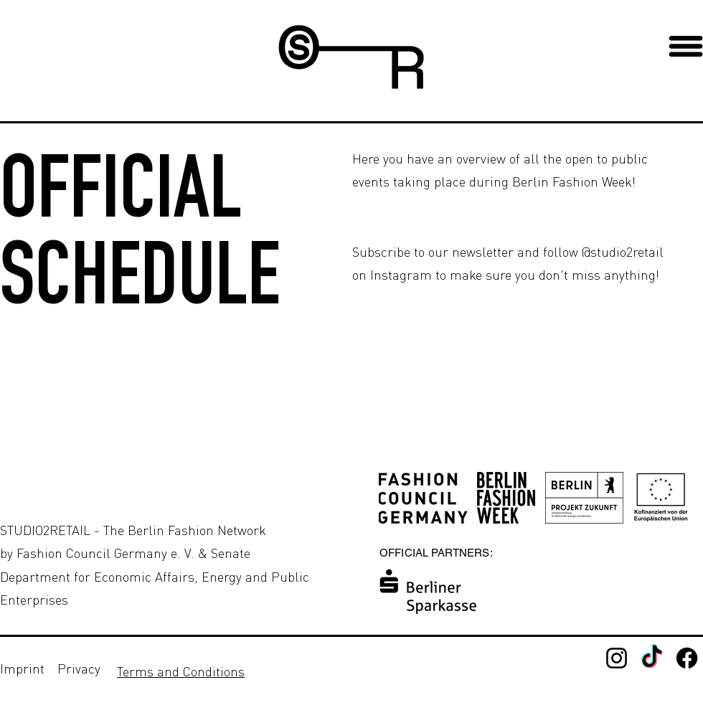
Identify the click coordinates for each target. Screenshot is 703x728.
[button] (686, 46)
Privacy (79, 668)
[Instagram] (617, 658)
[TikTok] (652, 658)
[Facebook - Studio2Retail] (687, 658)
